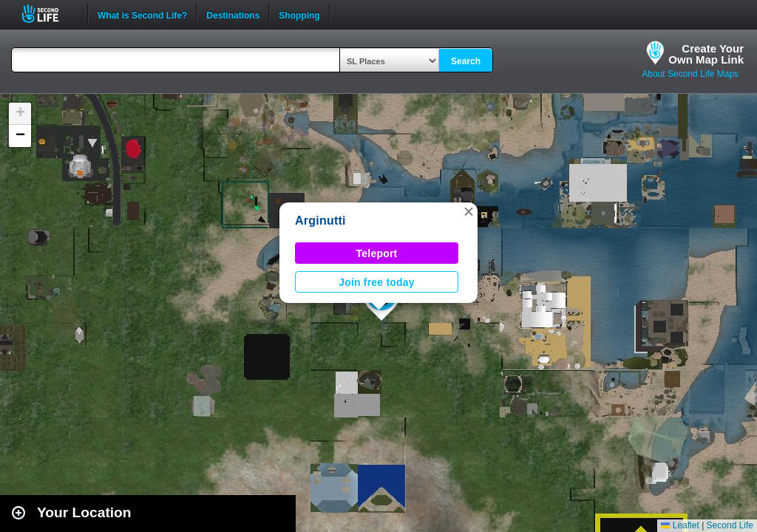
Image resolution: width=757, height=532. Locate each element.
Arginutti (320, 221)
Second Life (48, 14)
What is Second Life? (142, 14)
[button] (469, 211)
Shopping (299, 14)
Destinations (233, 14)
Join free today (377, 282)
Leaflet (680, 525)
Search (466, 61)
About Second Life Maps (690, 74)
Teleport (377, 253)
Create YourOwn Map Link (706, 54)
